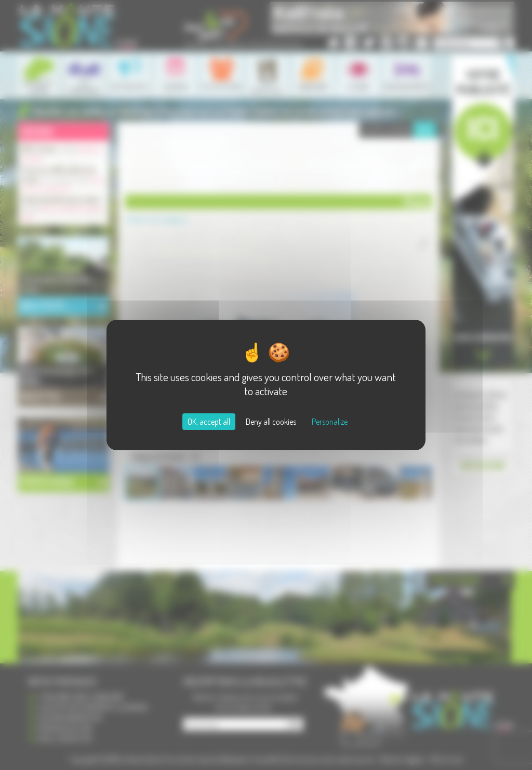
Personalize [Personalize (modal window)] (330, 422)
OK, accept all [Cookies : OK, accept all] (209, 422)
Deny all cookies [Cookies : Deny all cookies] (271, 422)
